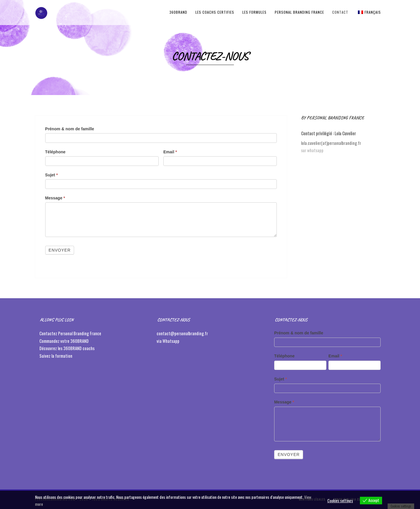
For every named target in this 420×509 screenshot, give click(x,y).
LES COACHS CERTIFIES (215, 12)
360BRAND (178, 12)
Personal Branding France (299, 12)
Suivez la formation (56, 356)
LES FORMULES (254, 12)
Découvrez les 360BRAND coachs (67, 348)
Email (170, 152)
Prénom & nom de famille (70, 129)
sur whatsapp (312, 150)
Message (55, 198)
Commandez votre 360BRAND (64, 341)
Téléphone (55, 152)
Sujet (52, 175)
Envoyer (60, 250)
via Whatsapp (168, 341)
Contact (340, 12)
